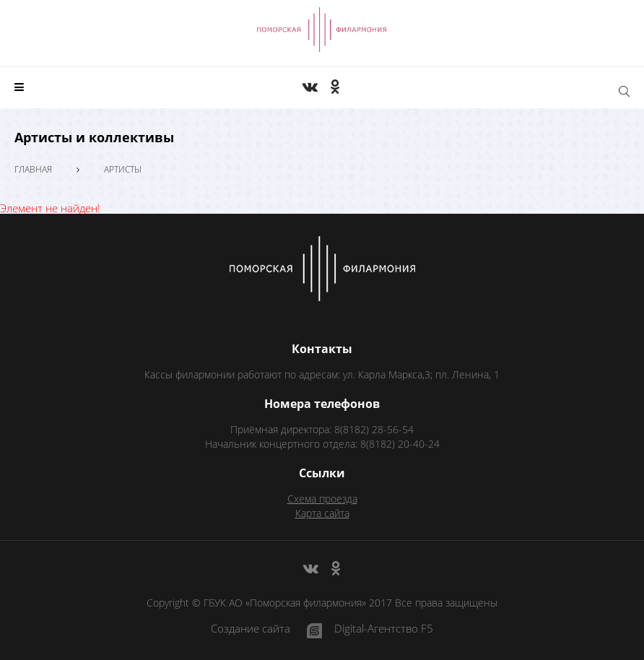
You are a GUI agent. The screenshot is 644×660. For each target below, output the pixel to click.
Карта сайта (322, 513)
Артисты (123, 170)
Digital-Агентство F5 (384, 629)
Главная (33, 170)
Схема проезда (322, 499)
